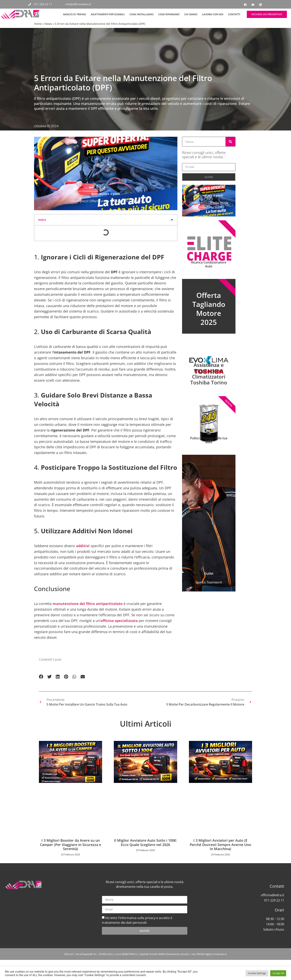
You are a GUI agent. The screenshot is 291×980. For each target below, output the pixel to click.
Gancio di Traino (75, 14)
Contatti (234, 14)
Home (38, 24)
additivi (83, 558)
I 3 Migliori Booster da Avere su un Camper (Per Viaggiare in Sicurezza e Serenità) (71, 857)
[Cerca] (230, 142)
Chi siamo (191, 14)
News (48, 24)
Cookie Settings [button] (257, 973)
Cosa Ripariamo (169, 14)
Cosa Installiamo (141, 14)
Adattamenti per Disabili (108, 14)
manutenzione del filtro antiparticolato (88, 616)
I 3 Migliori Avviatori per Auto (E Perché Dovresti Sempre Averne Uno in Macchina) (220, 857)
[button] (172, 232)
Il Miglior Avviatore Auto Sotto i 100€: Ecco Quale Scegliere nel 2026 (145, 855)
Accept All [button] (278, 973)
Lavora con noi (213, 14)
